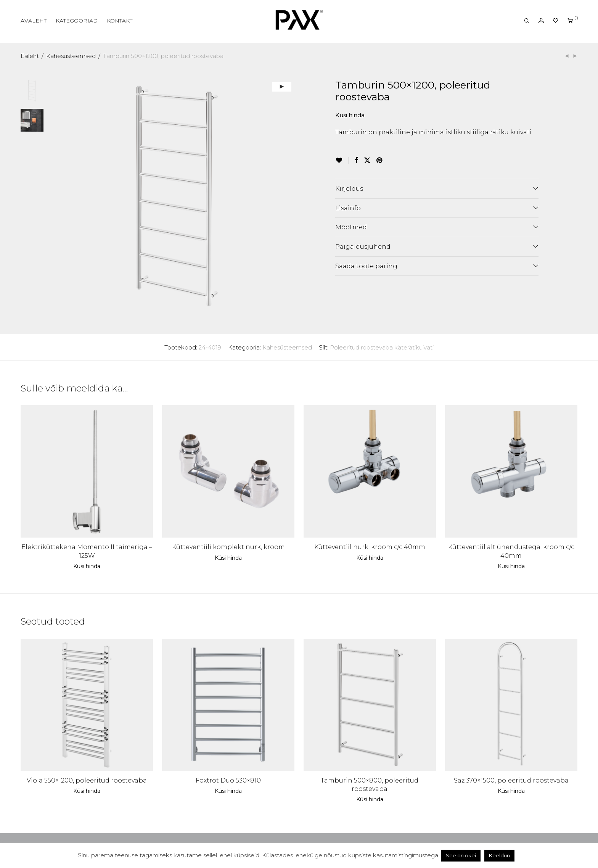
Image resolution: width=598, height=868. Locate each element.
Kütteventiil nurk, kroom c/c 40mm (370, 547)
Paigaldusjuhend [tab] (363, 247)
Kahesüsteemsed (71, 56)
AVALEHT (34, 21)
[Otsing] (527, 21)
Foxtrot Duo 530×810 (228, 780)
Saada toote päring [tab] (366, 266)
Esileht (30, 56)
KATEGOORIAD (77, 21)
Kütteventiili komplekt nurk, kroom (228, 547)
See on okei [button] (461, 855)
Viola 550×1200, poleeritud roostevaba (87, 780)
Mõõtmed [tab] (351, 227)
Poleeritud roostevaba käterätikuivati (382, 347)
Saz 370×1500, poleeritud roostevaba (511, 780)
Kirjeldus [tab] (349, 189)
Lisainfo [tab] (348, 208)
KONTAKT (120, 21)
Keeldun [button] (499, 855)
